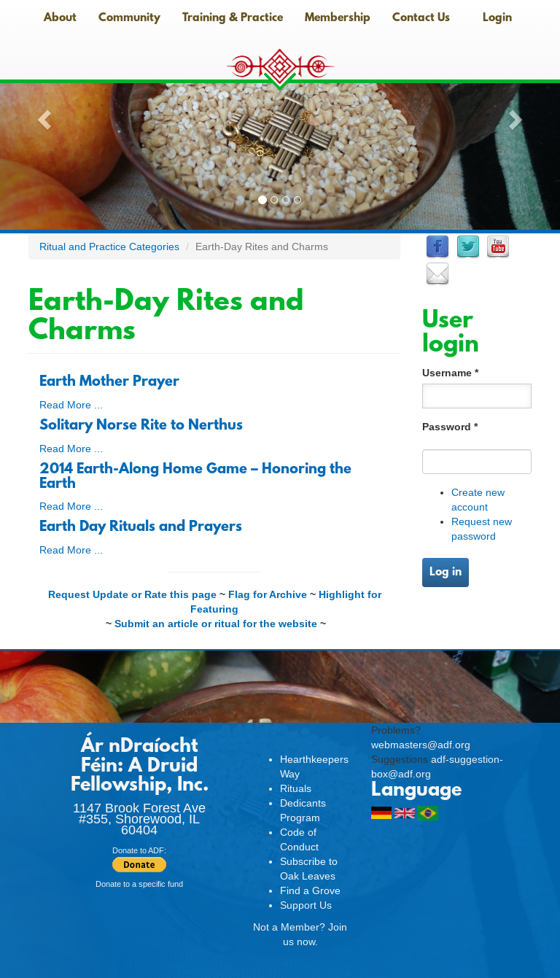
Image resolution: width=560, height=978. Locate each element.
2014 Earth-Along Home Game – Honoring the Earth (195, 477)
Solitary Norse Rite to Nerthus (141, 426)
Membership (338, 18)
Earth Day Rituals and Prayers (141, 527)
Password (450, 427)
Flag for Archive (268, 594)
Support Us (306, 905)
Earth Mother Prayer (109, 382)
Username (450, 373)
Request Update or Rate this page (132, 594)
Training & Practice (233, 18)
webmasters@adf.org (421, 745)
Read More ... (71, 405)
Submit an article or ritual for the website (216, 624)
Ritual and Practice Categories (109, 247)
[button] (42, 115)
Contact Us (421, 18)
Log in (446, 573)
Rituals (296, 788)
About (60, 18)
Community (129, 18)
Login (497, 18)
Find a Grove (310, 890)
